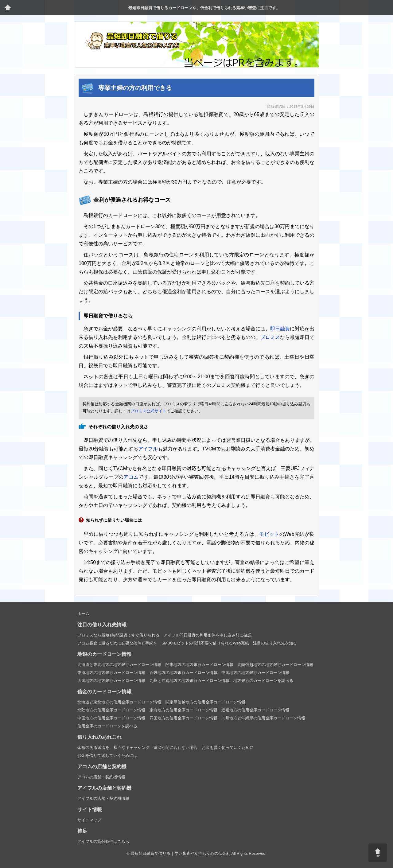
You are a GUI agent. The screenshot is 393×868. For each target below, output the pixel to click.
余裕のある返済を (93, 747)
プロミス (270, 337)
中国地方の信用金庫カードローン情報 (111, 718)
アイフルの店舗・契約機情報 (103, 798)
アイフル (148, 449)
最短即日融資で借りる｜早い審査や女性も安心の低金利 (180, 854)
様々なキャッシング (132, 747)
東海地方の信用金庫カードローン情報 (183, 710)
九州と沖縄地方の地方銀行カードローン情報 (189, 681)
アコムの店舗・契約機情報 (101, 777)
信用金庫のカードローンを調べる (107, 726)
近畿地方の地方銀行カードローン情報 (183, 673)
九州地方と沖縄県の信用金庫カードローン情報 (263, 718)
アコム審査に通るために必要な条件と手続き (117, 643)
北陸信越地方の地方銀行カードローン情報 (275, 665)
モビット (269, 534)
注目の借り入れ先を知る (275, 643)
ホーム (83, 614)
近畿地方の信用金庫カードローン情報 (255, 710)
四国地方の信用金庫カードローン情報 (183, 718)
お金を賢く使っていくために (228, 747)
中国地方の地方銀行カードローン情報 (255, 673)
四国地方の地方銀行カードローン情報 (111, 681)
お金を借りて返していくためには (107, 755)
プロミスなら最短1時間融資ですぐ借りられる (118, 635)
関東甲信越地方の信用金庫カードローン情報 (205, 702)
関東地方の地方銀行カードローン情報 (199, 665)
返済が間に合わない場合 (175, 747)
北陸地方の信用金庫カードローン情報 (111, 710)
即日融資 (280, 329)
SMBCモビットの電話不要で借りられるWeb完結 (205, 643)
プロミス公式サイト (148, 411)
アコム (131, 477)
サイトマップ (89, 820)
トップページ (8, 8)
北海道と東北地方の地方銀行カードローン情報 (119, 665)
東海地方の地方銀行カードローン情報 (111, 673)
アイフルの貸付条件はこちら (103, 841)
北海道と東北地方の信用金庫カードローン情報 (119, 702)
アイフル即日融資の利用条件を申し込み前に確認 (208, 635)
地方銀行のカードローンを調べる (263, 681)
